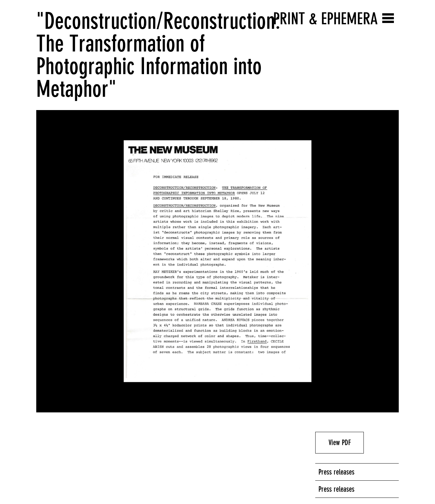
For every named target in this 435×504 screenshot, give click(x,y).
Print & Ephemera (325, 19)
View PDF (340, 442)
